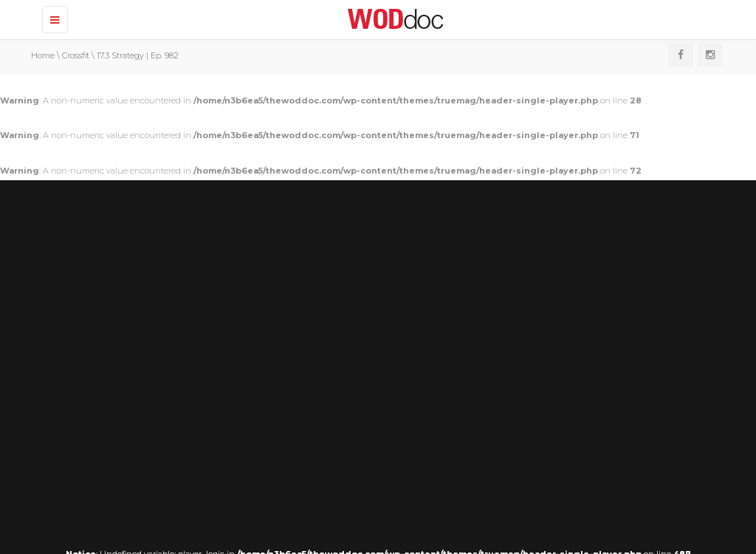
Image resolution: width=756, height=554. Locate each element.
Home (43, 55)
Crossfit (76, 55)
